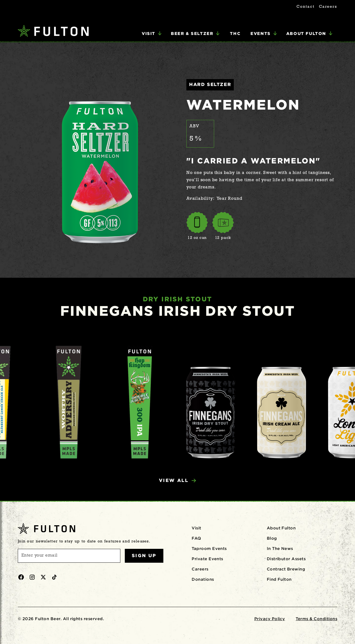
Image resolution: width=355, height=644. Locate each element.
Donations (203, 579)
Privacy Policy (270, 619)
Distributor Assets (286, 559)
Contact (305, 7)
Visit (196, 528)
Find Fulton (279, 579)
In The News (280, 549)
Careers (328, 7)
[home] (53, 31)
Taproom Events (209, 549)
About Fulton (281, 528)
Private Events (207, 559)
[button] (152, 34)
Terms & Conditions (316, 619)
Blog (272, 538)
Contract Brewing (286, 569)
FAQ (196, 538)
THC (235, 33)
